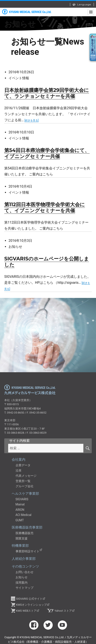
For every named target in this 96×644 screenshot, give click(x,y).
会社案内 (19, 459)
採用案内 (22, 583)
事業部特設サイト (28, 551)
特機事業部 (20, 546)
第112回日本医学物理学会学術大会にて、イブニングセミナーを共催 (45, 208)
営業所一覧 (23, 481)
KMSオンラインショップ (31, 605)
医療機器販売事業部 (27, 527)
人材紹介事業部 (24, 559)
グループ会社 (25, 486)
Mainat (20, 504)
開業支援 (22, 538)
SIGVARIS (22, 499)
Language (82, 4)
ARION (20, 510)
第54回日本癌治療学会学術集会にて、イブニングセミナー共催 (47, 153)
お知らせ (22, 577)
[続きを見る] (32, 120)
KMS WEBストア (26, 611)
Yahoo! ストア (63, 611)
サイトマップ (25, 588)
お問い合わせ (25, 572)
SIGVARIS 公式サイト (29, 599)
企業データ (23, 465)
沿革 (19, 471)
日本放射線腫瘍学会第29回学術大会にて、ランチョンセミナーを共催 (47, 93)
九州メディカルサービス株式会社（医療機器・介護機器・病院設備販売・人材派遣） (27, 12)
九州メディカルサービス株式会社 (30, 390)
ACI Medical (24, 515)
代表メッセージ (26, 476)
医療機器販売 (25, 533)
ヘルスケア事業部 (25, 494)
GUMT (20, 520)
